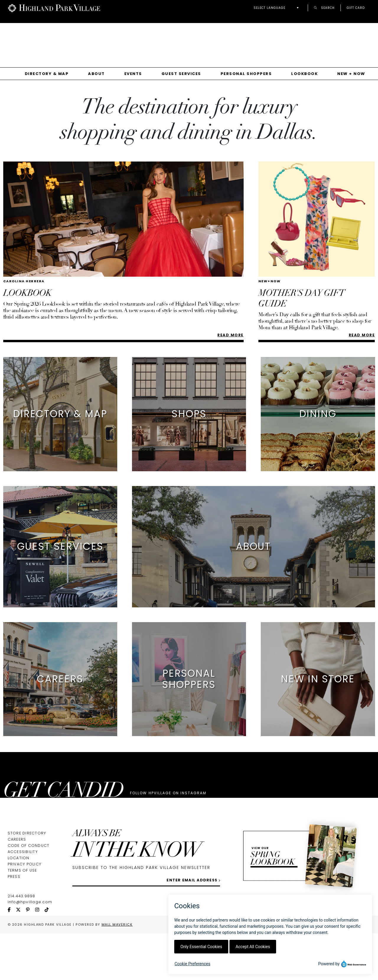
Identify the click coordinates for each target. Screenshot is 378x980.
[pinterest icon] (30, 957)
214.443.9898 (22, 943)
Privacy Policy (25, 911)
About (96, 74)
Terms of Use (22, 917)
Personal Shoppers (246, 74)
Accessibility (23, 898)
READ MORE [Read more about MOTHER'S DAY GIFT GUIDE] (362, 335)
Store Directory (27, 880)
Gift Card (356, 8)
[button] (278, 8)
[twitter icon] (21, 957)
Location (19, 905)
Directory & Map (47, 74)
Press (14, 923)
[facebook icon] (12, 957)
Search (324, 8)
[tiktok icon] (49, 957)
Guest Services (181, 74)
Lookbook (304, 74)
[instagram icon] (40, 957)
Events (133, 74)
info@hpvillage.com (30, 949)
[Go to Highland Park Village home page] (54, 8)
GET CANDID (63, 792)
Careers (17, 886)
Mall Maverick (117, 971)
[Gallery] (189, 41)
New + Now (351, 74)
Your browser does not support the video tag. (192, 39)
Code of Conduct (29, 892)
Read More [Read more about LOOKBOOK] (230, 335)
